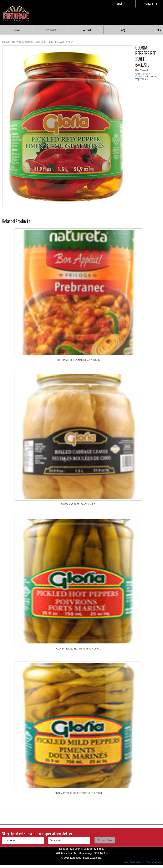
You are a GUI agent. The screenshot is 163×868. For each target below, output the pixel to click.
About (87, 30)
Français (149, 4)
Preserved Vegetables (22, 42)
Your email (56, 840)
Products (52, 30)
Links (158, 30)
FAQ (122, 30)
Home (16, 30)
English (121, 4)
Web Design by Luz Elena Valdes (142, 862)
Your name (10, 840)
